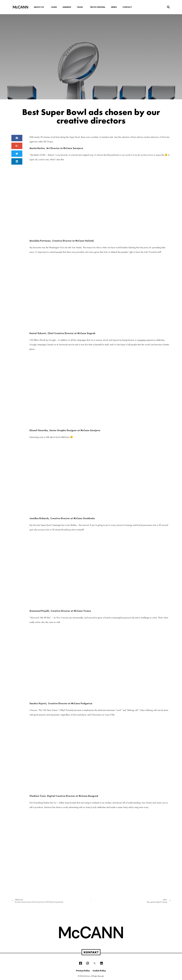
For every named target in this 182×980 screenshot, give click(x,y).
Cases (54, 7)
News (114, 7)
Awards (67, 7)
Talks (80, 7)
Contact (127, 7)
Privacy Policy (83, 971)
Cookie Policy (99, 971)
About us (40, 7)
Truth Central (98, 7)
